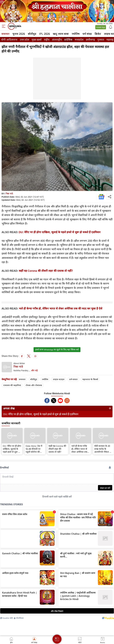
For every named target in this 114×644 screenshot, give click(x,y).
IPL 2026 (45, 34)
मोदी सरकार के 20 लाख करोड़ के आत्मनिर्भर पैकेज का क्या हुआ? (103, 449)
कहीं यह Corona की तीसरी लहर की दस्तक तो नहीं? (46, 271)
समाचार (5, 34)
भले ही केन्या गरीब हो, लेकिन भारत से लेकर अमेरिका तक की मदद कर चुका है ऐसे (61, 308)
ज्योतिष (76, 34)
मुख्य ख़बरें (37, 40)
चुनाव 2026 (19, 34)
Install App (101, 27)
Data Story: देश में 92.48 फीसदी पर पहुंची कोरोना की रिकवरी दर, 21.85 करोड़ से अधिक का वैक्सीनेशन (34, 449)
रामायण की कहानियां (12, 385)
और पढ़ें (34, 370)
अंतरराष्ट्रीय (57, 40)
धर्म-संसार (73, 379)
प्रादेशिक (68, 40)
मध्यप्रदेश (79, 40)
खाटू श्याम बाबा (61, 34)
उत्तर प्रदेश (24, 40)
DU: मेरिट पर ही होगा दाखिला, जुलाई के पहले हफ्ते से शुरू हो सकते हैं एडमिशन (60, 232)
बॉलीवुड (32, 34)
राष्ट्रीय (47, 40)
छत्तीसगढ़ (90, 40)
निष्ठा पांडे (9, 193)
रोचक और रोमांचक (34, 385)
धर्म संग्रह (87, 34)
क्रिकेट (98, 34)
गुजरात (101, 40)
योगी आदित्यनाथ (9, 40)
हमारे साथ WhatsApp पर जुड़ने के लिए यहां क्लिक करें (57, 350)
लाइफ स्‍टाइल (59, 379)
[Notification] (110, 27)
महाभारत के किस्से (90, 379)
